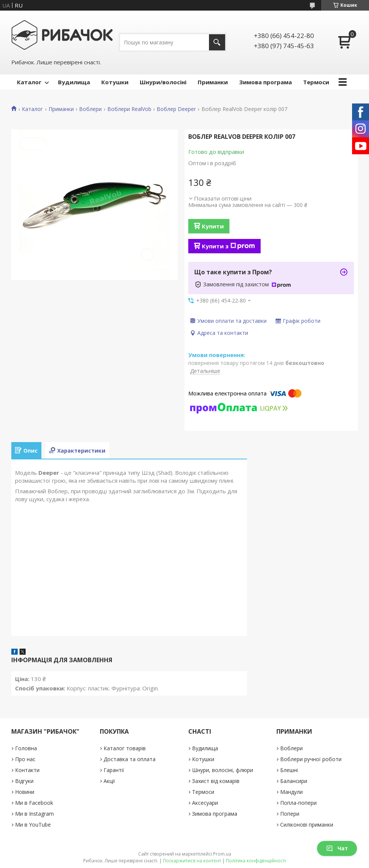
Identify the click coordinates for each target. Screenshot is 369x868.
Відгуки (24, 781)
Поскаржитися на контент (192, 861)
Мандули (291, 792)
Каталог (29, 82)
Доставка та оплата (130, 759)
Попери (290, 814)
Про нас (25, 759)
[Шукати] (217, 42)
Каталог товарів (125, 748)
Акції (109, 781)
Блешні (289, 770)
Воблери (90, 109)
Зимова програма (265, 82)
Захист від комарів (216, 781)
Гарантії (114, 770)
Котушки (115, 82)
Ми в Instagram (34, 814)
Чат (337, 848)
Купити (213, 226)
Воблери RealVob (129, 109)
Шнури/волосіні (163, 82)
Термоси (316, 82)
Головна (26, 748)
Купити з (228, 246)
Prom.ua (222, 854)
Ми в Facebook (34, 803)
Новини (25, 792)
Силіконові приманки (307, 825)
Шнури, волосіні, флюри (223, 770)
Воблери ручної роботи (311, 759)
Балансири (294, 781)
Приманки (213, 82)
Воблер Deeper (176, 109)
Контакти (27, 770)
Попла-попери (298, 803)
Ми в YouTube (33, 825)
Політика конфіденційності (256, 861)
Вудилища (74, 82)
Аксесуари (205, 803)
